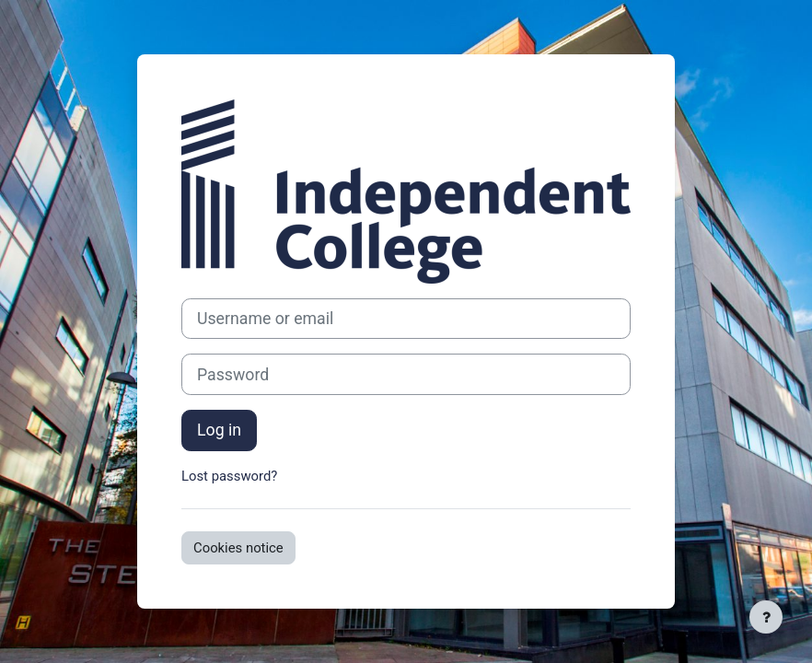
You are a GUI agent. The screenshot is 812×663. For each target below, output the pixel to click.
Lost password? (229, 476)
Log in (219, 430)
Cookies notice (238, 548)
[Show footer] (766, 617)
